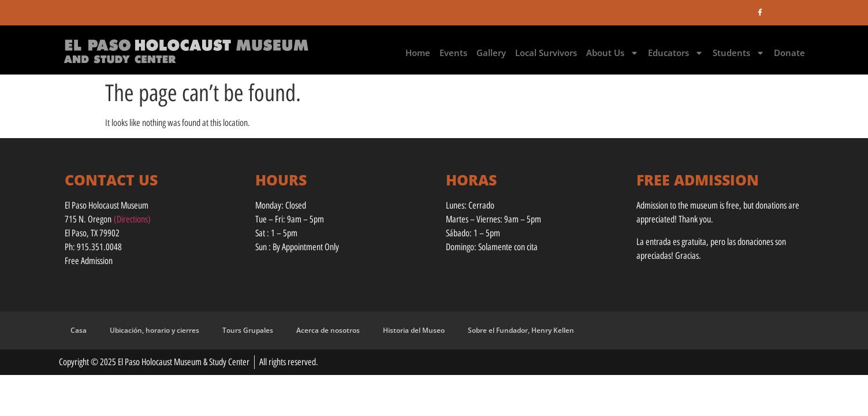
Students (739, 53)
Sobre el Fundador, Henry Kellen (521, 330)
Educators (676, 53)
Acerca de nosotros (328, 330)
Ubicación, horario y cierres (154, 330)
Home (418, 53)
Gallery (491, 53)
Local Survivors (546, 53)
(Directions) (132, 219)
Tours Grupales (248, 330)
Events (453, 53)
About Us (612, 53)
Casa (79, 330)
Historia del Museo (414, 330)
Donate (789, 53)
